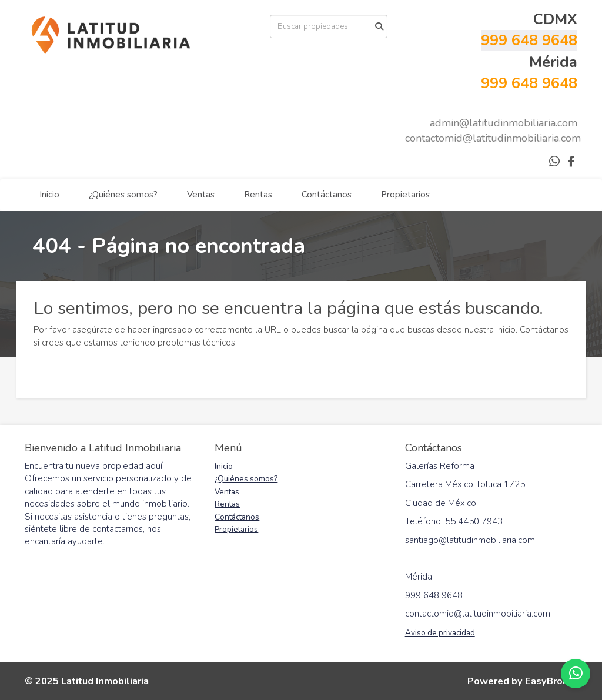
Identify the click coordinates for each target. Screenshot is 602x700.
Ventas (201, 195)
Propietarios (405, 195)
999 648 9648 (529, 40)
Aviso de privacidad (440, 633)
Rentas (258, 195)
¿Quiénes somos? (123, 195)
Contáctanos (327, 195)
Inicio (49, 195)
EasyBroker (551, 681)
